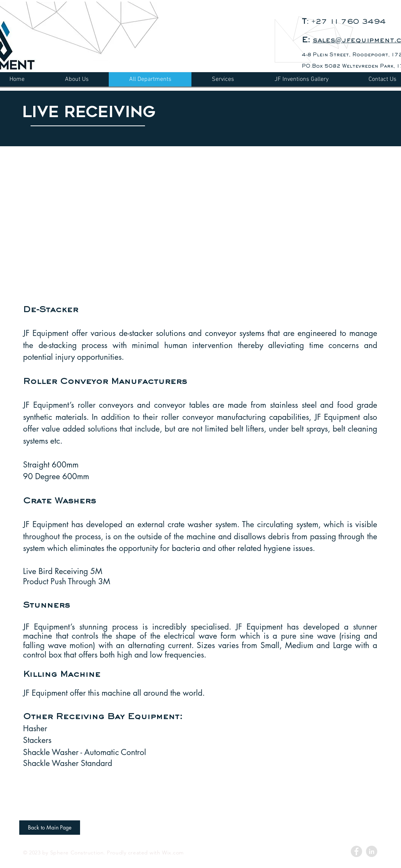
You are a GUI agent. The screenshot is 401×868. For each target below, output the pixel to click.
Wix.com (173, 853)
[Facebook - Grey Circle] (356, 851)
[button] (197, 222)
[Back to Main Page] (50, 828)
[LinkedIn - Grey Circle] (372, 851)
